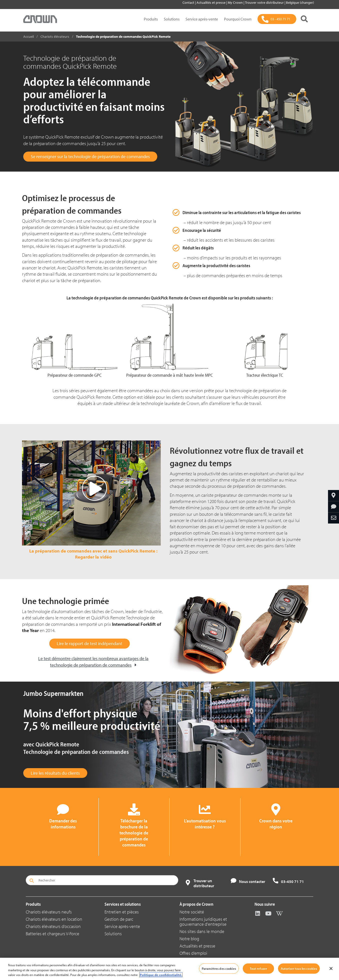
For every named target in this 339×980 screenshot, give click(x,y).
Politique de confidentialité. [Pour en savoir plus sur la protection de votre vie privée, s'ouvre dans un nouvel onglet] (161, 975)
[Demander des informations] (333, 507)
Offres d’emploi (193, 953)
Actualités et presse (211, 3)
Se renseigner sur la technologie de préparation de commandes (90, 156)
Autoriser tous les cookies (299, 968)
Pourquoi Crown (238, 19)
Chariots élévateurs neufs (49, 912)
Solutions (172, 19)
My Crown (236, 3)
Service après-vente (202, 19)
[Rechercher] (304, 19)
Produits (151, 19)
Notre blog (189, 939)
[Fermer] (331, 968)
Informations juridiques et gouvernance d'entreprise (203, 922)
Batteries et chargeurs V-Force (52, 934)
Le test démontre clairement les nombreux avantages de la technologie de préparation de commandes (93, 662)
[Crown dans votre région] (333, 496)
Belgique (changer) (300, 3)
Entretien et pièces (122, 912)
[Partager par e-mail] (333, 518)
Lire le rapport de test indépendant (89, 643)
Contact (189, 3)
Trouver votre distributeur (265, 3)
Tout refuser (258, 968)
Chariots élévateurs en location (54, 919)
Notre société (192, 912)
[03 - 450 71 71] (277, 19)
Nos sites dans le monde (202, 931)
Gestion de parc (119, 919)
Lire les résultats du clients (55, 773)
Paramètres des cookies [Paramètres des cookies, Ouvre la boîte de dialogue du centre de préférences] (219, 968)
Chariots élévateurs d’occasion (53, 926)
